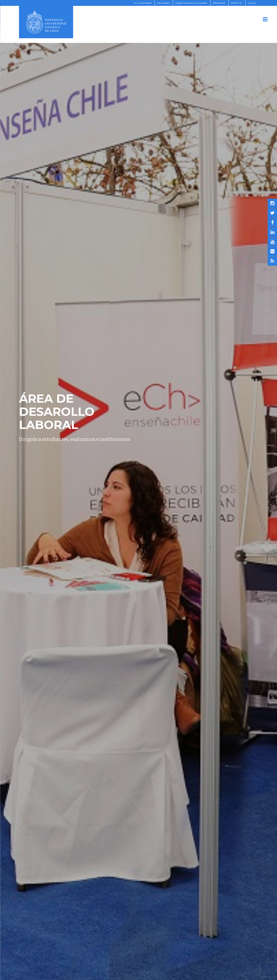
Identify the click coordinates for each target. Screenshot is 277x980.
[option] (138, 490)
